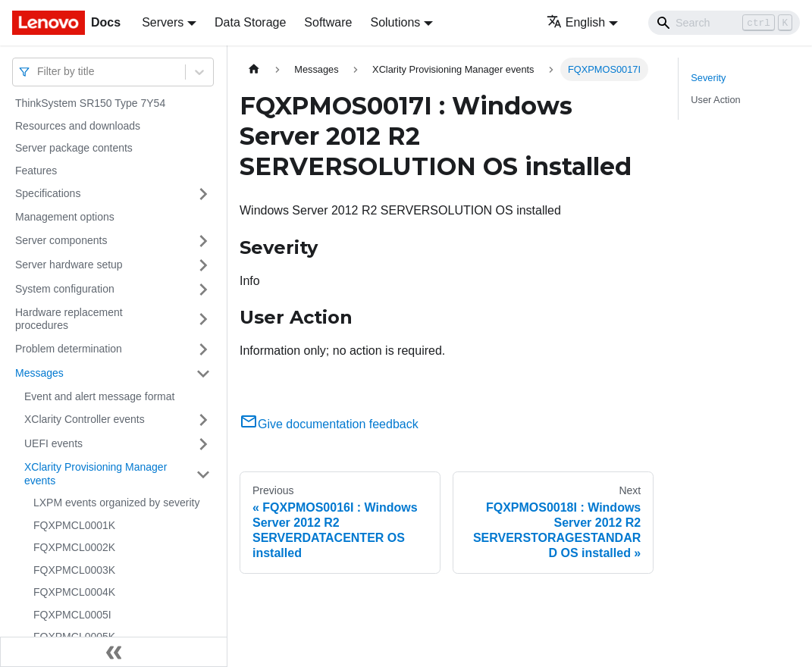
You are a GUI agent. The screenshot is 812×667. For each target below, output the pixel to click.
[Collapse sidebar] (114, 652)
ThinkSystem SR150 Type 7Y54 (90, 103)
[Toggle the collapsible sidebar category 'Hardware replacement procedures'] (203, 319)
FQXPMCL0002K (74, 547)
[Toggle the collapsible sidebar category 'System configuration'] (203, 290)
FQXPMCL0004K (74, 592)
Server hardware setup (69, 265)
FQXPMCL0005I (72, 615)
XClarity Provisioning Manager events (96, 474)
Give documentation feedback (329, 424)
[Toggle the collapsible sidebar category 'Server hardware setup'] (203, 265)
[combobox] (39, 72)
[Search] (724, 23)
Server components (61, 240)
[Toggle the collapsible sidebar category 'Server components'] (203, 241)
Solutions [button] (395, 22)
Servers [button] (163, 22)
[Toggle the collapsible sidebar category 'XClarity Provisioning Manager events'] (203, 474)
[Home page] (254, 69)
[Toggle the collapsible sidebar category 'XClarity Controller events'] (203, 420)
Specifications (48, 193)
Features (36, 171)
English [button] (576, 22)
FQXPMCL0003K (74, 570)
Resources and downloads (78, 126)
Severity (708, 78)
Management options (65, 217)
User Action (715, 100)
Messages (39, 373)
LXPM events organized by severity (116, 503)
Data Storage (250, 22)
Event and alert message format (99, 396)
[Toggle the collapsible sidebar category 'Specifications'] (203, 194)
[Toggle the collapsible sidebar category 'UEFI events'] (203, 444)
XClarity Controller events (85, 419)
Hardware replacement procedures (69, 319)
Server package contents (74, 148)
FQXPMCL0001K (74, 525)
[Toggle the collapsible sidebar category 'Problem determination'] (203, 349)
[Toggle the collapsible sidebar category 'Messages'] (203, 374)
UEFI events (53, 443)
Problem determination (69, 349)
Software (328, 22)
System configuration (65, 289)
